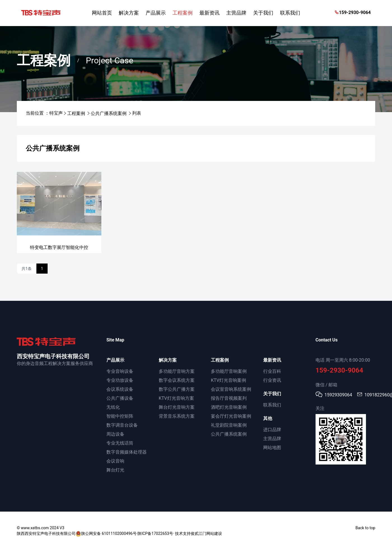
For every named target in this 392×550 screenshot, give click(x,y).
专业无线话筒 (120, 443)
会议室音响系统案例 (231, 389)
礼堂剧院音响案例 (229, 425)
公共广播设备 (120, 398)
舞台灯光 (115, 470)
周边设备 (115, 434)
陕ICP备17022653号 (155, 533)
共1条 (27, 269)
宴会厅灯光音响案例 (231, 416)
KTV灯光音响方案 (176, 398)
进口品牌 (272, 430)
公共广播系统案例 (109, 113)
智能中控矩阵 (120, 416)
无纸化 (113, 407)
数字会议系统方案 (177, 380)
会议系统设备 (120, 389)
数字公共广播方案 (177, 389)
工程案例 (76, 113)
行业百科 (272, 371)
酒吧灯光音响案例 (229, 407)
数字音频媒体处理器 (127, 452)
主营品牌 (272, 439)
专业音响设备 (120, 371)
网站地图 (272, 448)
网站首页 (102, 13)
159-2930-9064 (353, 12)
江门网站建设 (210, 533)
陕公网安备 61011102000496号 (106, 534)
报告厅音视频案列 (229, 398)
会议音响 (115, 461)
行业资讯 (272, 380)
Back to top (365, 528)
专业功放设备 (120, 380)
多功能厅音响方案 (177, 371)
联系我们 (272, 405)
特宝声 (56, 113)
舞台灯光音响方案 (177, 407)
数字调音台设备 (122, 425)
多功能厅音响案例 (229, 371)
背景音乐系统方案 (177, 416)
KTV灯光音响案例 (228, 380)
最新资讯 (272, 360)
